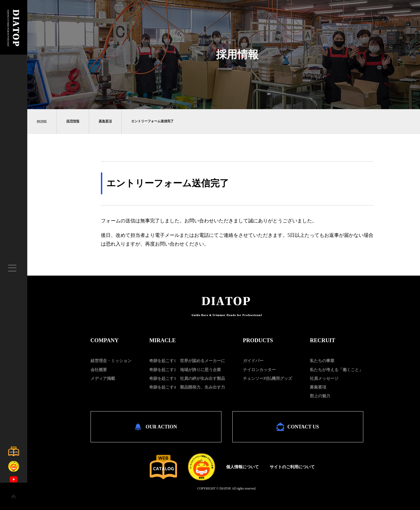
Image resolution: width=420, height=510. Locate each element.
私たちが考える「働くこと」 (336, 370)
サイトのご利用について (292, 467)
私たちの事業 (322, 361)
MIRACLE (162, 340)
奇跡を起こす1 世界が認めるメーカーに (187, 361)
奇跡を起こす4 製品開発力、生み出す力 (187, 387)
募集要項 (105, 121)
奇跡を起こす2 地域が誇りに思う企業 (185, 370)
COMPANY (105, 340)
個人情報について (242, 467)
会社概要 (99, 370)
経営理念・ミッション (111, 361)
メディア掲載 (103, 378)
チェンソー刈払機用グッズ (268, 378)
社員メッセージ (324, 378)
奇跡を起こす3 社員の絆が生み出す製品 (187, 378)
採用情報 (73, 121)
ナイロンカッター (259, 370)
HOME (42, 121)
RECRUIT (322, 340)
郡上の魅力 (320, 396)
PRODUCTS (258, 340)
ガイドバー (253, 361)
